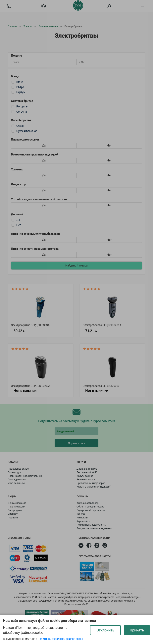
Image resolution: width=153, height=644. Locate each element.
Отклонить (105, 630)
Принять (137, 630)
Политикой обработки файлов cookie (60, 639)
